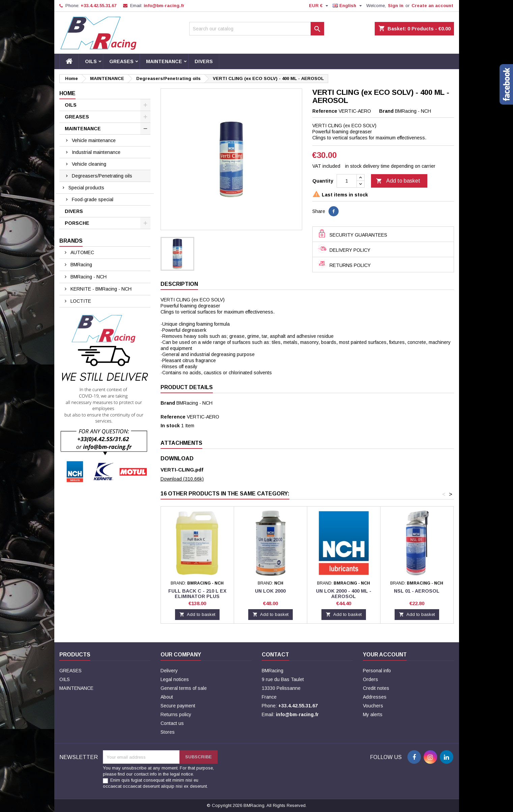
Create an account (432, 6)
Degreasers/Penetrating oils (102, 176)
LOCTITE (80, 301)
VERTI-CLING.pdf (182, 470)
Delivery (169, 671)
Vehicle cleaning (89, 164)
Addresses (375, 697)
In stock (170, 426)
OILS (91, 61)
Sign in (396, 6)
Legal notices (175, 679)
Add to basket (398, 181)
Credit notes (376, 688)
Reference (325, 111)
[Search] (257, 29)
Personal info (377, 671)
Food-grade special (93, 199)
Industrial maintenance (96, 152)
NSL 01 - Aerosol (417, 591)
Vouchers (373, 706)
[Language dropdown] (348, 6)
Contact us (172, 723)
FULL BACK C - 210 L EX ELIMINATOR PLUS (197, 594)
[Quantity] (347, 181)
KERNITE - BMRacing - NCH (100, 289)
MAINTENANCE (164, 61)
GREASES (121, 61)
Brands (71, 241)
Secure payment (178, 706)
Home (67, 93)
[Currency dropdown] (319, 6)
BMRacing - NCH (88, 277)
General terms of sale (184, 688)
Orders (370, 679)
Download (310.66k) (182, 479)
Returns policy (176, 714)
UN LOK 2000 (270, 591)
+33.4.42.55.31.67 (98, 6)
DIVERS (204, 61)
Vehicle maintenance (94, 140)
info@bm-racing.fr (164, 6)
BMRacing (81, 265)
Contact (275, 655)
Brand (386, 111)
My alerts (373, 714)
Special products (86, 188)
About (167, 697)
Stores (168, 732)
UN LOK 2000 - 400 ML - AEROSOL (344, 594)
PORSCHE (77, 223)
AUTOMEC (82, 252)
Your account (385, 655)
